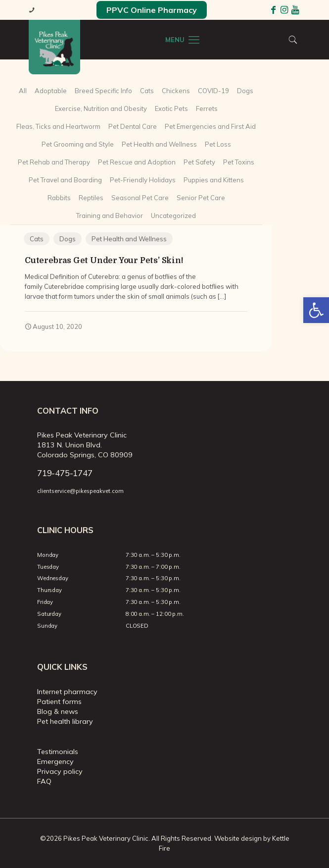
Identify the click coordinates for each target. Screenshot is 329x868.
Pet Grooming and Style (78, 144)
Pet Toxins (239, 162)
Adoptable (51, 91)
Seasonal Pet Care (140, 198)
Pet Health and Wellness (159, 144)
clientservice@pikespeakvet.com (80, 491)
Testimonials (58, 752)
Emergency (55, 761)
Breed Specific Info (103, 91)
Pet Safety (199, 162)
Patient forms (59, 702)
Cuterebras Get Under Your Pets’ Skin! (104, 260)
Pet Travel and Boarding (65, 180)
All (23, 91)
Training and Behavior (110, 216)
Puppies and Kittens (214, 180)
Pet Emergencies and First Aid (210, 126)
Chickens (176, 91)
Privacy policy (60, 771)
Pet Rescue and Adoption (137, 162)
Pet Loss (218, 144)
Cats (147, 91)
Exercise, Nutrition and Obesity (101, 108)
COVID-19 (213, 91)
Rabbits (59, 198)
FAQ (44, 781)
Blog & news (58, 711)
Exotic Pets (171, 108)
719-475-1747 (65, 473)
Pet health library (65, 721)
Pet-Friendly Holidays (143, 180)
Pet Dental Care (133, 126)
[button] (316, 310)
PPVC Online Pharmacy (152, 10)
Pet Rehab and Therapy (54, 162)
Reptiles (91, 198)
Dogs (245, 91)
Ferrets (207, 108)
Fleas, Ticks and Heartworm (58, 126)
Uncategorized (173, 216)
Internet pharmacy (67, 692)
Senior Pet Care (201, 198)
